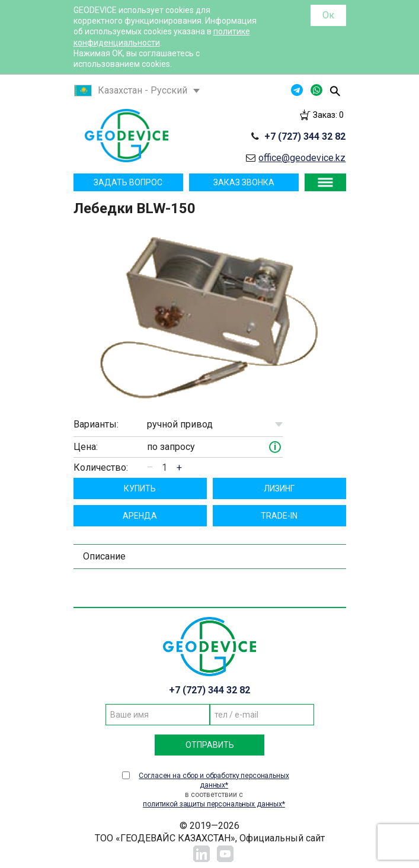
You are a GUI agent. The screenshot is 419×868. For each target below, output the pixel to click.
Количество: (101, 467)
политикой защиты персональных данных (212, 804)
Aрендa (140, 516)
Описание (104, 556)
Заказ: (328, 115)
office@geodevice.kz (302, 158)
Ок (328, 15)
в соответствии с (214, 790)
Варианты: (96, 424)
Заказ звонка (244, 182)
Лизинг (279, 488)
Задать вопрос (128, 182)
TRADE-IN (279, 516)
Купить (140, 488)
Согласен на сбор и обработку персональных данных (214, 780)
